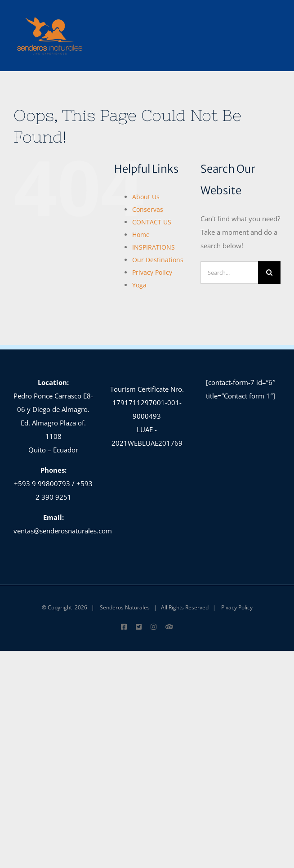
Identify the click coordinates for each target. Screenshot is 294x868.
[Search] (269, 273)
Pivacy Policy (237, 607)
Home (141, 235)
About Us (146, 197)
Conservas (148, 209)
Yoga (139, 285)
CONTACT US (152, 222)
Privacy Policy (152, 272)
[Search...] (229, 273)
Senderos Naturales (125, 607)
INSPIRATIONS (154, 247)
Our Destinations (158, 260)
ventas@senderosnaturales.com (63, 531)
